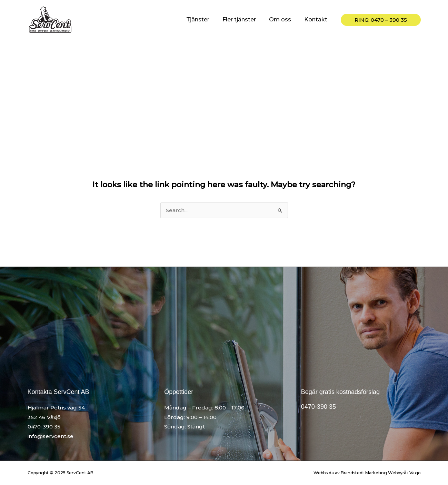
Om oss (283, 19)
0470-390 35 (44, 427)
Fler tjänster (244, 19)
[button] (381, 20)
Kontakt (317, 19)
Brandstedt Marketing (364, 473)
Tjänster (205, 19)
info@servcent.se (51, 436)
